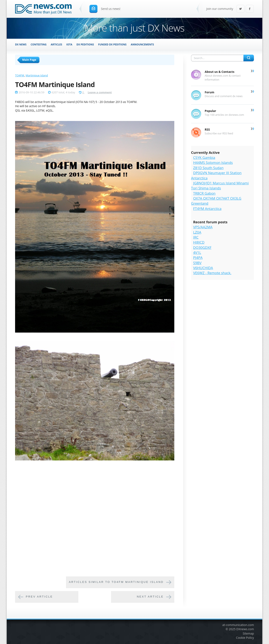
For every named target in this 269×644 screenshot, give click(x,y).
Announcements (142, 44)
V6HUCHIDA (203, 268)
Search (249, 58)
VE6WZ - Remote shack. (212, 273)
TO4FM (20, 75)
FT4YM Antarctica (207, 209)
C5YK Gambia (204, 157)
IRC (196, 237)
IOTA (69, 44)
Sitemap (248, 633)
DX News (21, 44)
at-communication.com (238, 625)
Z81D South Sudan (208, 168)
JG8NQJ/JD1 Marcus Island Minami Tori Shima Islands (220, 186)
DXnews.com (245, 629)
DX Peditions (85, 44)
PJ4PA (198, 258)
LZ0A (197, 232)
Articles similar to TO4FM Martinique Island (116, 582)
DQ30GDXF (202, 247)
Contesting (39, 44)
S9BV (197, 263)
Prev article (39, 597)
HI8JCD (199, 242)
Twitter (241, 9)
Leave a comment (100, 92)
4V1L (197, 253)
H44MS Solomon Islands (213, 163)
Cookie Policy (245, 638)
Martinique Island (37, 75)
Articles (56, 44)
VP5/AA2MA (203, 227)
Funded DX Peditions (112, 44)
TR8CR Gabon (204, 193)
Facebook (250, 9)
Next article (150, 597)
